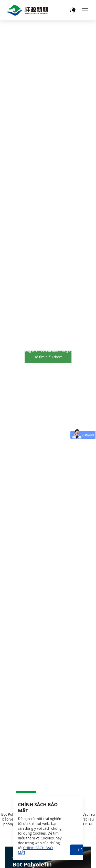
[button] (26, 792)
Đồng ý (82, 851)
